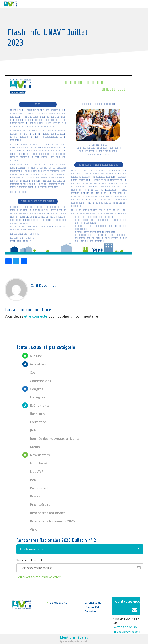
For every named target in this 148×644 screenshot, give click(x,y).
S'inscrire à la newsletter (33, 560)
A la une (32, 356)
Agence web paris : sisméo (74, 641)
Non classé (35, 463)
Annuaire (90, 611)
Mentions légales (74, 637)
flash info (33, 414)
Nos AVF (33, 471)
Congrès (33, 389)
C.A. (29, 372)
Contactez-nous (128, 607)
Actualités (34, 364)
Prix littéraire (36, 505)
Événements (36, 405)
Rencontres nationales (44, 513)
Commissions (37, 381)
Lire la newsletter (80, 549)
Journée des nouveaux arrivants (51, 438)
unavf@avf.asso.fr (129, 632)
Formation (34, 422)
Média (31, 447)
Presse (31, 496)
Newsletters (36, 455)
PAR (29, 480)
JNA (29, 430)
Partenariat (35, 488)
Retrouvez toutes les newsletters (39, 577)
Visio (30, 529)
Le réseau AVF (59, 603)
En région (33, 397)
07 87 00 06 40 (127, 627)
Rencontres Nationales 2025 (48, 521)
